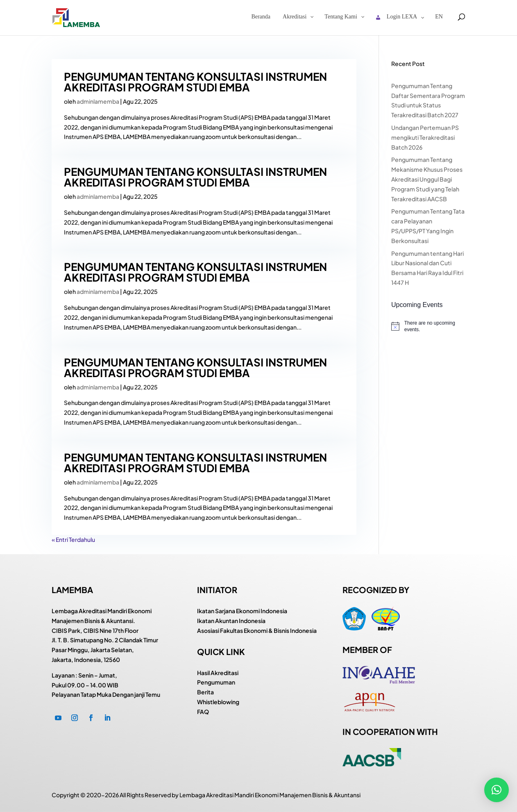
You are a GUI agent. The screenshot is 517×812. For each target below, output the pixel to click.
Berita (205, 692)
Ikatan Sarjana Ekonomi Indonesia (242, 611)
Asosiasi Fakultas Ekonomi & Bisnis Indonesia (257, 630)
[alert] (428, 326)
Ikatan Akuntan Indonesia (231, 621)
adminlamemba (98, 101)
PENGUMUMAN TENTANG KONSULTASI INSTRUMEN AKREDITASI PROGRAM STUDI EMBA (195, 82)
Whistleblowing (218, 702)
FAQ (203, 712)
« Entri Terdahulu (73, 539)
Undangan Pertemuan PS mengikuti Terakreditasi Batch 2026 (425, 137)
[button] (497, 790)
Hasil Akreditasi (218, 673)
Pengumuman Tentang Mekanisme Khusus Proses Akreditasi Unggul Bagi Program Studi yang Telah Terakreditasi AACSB (427, 179)
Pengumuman (216, 682)
